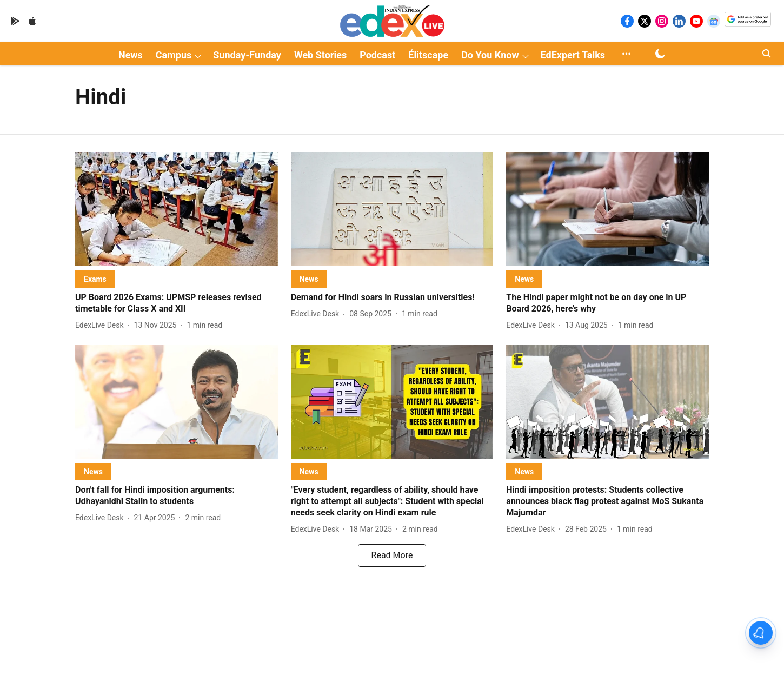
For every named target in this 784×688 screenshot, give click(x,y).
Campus (174, 55)
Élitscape (428, 55)
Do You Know (490, 55)
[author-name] (102, 325)
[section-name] (95, 279)
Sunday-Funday (247, 55)
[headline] (177, 303)
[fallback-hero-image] (177, 209)
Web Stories (320, 55)
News (131, 55)
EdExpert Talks (573, 55)
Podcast (377, 55)
